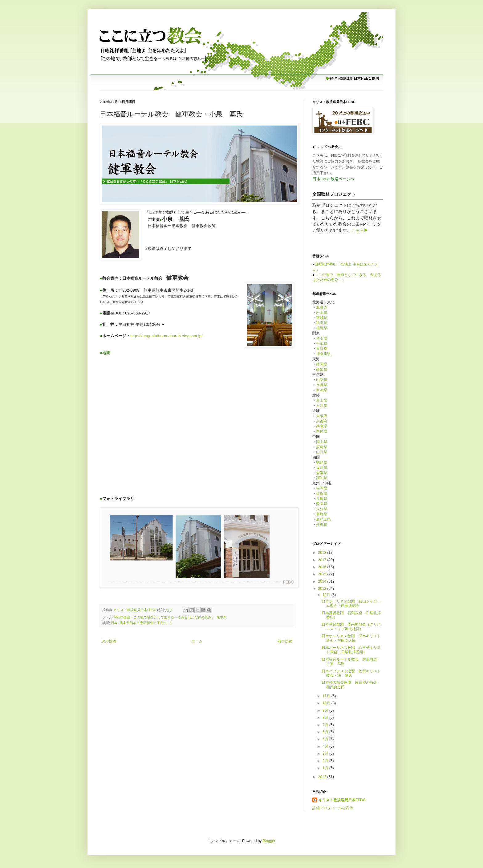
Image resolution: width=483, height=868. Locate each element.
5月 (326, 739)
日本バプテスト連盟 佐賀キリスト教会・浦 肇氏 (351, 673)
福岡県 (322, 488)
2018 (323, 553)
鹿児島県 (323, 519)
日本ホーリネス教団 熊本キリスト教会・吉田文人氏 (351, 638)
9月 (326, 710)
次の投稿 (109, 641)
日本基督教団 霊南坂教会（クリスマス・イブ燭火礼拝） (351, 626)
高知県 (322, 478)
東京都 (322, 349)
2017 (323, 560)
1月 (326, 768)
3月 (326, 754)
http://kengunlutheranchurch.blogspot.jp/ (166, 336)
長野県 (322, 385)
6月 (326, 732)
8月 (326, 718)
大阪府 (322, 416)
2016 (323, 567)
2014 (323, 582)
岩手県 (322, 313)
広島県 (322, 447)
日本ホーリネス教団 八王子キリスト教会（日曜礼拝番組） (351, 650)
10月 (327, 703)
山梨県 (322, 380)
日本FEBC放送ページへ (333, 179)
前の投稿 (285, 641)
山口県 (322, 452)
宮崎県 (322, 514)
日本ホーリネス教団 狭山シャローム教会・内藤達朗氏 (351, 603)
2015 (323, 574)
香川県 (322, 468)
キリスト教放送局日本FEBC (342, 800)
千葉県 (322, 344)
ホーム (197, 641)
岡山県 (322, 442)
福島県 (322, 328)
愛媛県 (322, 473)
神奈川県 (323, 354)
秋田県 (322, 323)
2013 (323, 589)
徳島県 (322, 462)
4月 (326, 746)
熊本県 (222, 617)
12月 (327, 595)
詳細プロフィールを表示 (333, 808)
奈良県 (322, 431)
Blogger (269, 841)
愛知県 (322, 370)
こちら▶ (360, 230)
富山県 (322, 400)
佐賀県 (322, 494)
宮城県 (322, 318)
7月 (326, 725)
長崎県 (322, 499)
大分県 (322, 509)
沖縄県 (322, 525)
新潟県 (322, 390)
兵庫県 (322, 426)
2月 (326, 761)
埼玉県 (322, 338)
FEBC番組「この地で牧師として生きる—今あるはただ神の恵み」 (164, 617)
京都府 (322, 421)
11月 (327, 696)
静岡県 (322, 364)
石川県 (322, 406)
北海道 (322, 307)
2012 (323, 777)
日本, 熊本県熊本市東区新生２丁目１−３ (142, 623)
